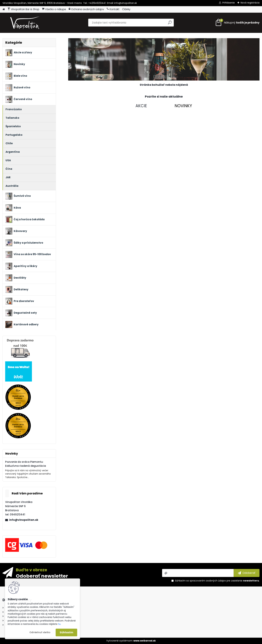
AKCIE (141, 106)
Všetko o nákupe (54, 9)
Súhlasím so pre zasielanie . (217, 581)
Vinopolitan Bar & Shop (23, 9)
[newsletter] (247, 573)
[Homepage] (4, 9)
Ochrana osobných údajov (86, 9)
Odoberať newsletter (42, 576)
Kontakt (113, 9)
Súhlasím (66, 632)
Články (126, 9)
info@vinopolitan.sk (24, 520)
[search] (170, 24)
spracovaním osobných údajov (208, 581)
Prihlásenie (229, 3)
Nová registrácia (250, 3)
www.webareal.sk (145, 641)
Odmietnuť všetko (40, 632)
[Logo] (25, 23)
